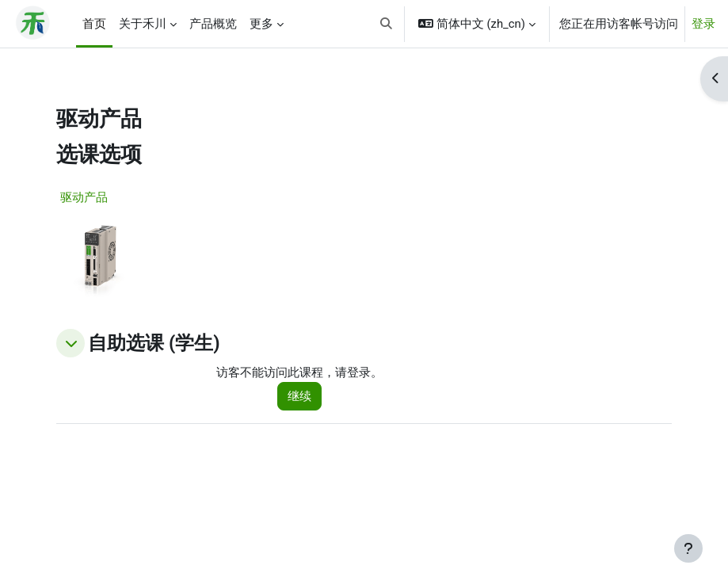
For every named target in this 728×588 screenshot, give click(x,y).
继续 (299, 396)
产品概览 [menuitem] (213, 24)
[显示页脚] (688, 548)
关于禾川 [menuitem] (143, 24)
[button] (387, 24)
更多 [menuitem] (261, 24)
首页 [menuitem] (94, 24)
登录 (703, 24)
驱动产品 (84, 197)
